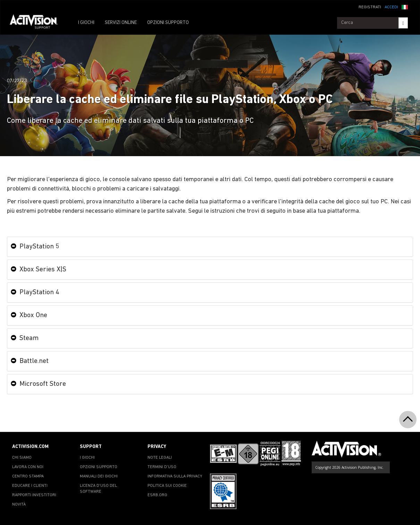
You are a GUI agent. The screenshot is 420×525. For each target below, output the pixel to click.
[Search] (403, 23)
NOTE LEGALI (160, 458)
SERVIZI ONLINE (121, 23)
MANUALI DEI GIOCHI (99, 476)
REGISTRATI (370, 7)
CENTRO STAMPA (28, 476)
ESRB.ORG (157, 495)
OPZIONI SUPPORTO (168, 23)
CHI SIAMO (22, 458)
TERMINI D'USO (162, 467)
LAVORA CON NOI (28, 467)
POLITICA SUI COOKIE (167, 486)
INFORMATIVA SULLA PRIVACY (175, 476)
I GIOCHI (86, 23)
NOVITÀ (19, 505)
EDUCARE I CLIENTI (30, 486)
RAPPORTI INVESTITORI (34, 495)
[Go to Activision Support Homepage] (37, 23)
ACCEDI (391, 7)
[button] (405, 7)
